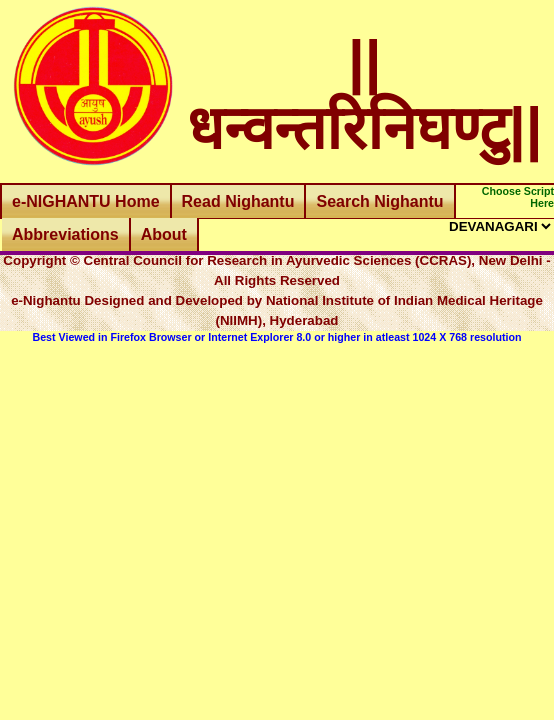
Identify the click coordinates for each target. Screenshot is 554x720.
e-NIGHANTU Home (86, 201)
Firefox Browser (150, 337)
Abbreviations (65, 234)
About (164, 234)
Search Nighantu (379, 201)
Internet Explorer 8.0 (259, 337)
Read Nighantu (238, 201)
